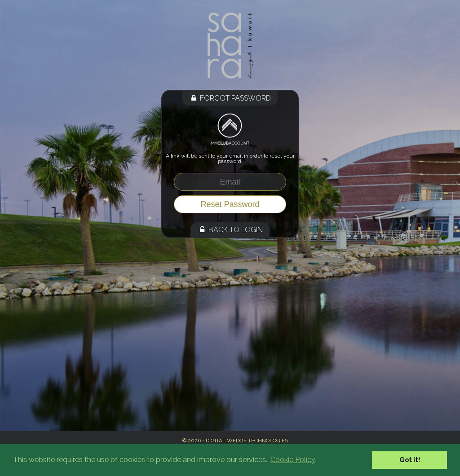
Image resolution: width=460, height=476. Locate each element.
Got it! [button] (410, 460)
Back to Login (230, 230)
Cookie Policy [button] (293, 460)
